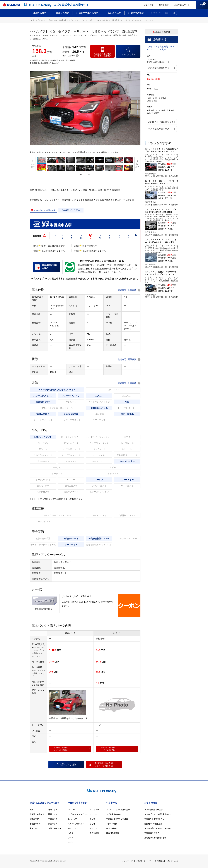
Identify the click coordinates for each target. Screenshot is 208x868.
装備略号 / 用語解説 (129, 290)
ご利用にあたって (144, 861)
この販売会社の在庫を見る (162, 122)
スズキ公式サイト (182, 5)
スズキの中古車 (46, 20)
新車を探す (164, 5)
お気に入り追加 (66, 764)
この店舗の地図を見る (162, 68)
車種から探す (40, 13)
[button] (33, 164)
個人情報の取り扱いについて (167, 861)
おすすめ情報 (137, 13)
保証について (114, 13)
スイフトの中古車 (60, 20)
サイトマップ (127, 861)
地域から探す (63, 13)
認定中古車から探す (89, 13)
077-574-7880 (153, 79)
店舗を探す (149, 5)
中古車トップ (34, 20)
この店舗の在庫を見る (162, 129)
